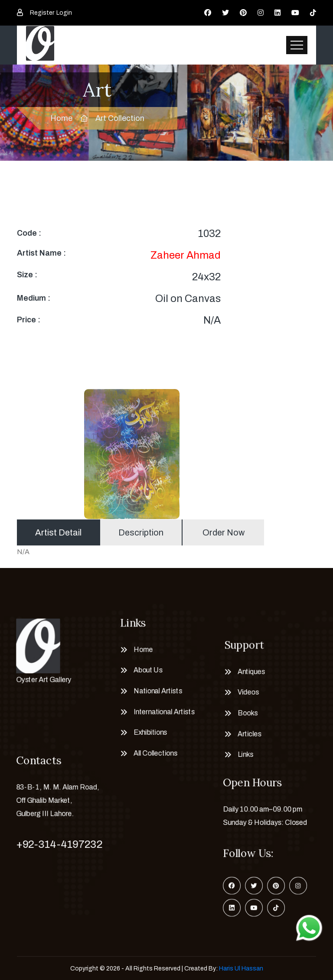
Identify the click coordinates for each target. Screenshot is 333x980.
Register (42, 13)
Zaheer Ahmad (186, 255)
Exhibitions (149, 735)
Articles (248, 736)
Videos (247, 692)
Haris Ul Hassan (241, 969)
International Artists (164, 713)
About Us (147, 669)
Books (246, 714)
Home (61, 118)
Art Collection (120, 118)
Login (64, 13)
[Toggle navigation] (297, 45)
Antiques (250, 670)
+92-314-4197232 (59, 844)
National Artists (157, 691)
